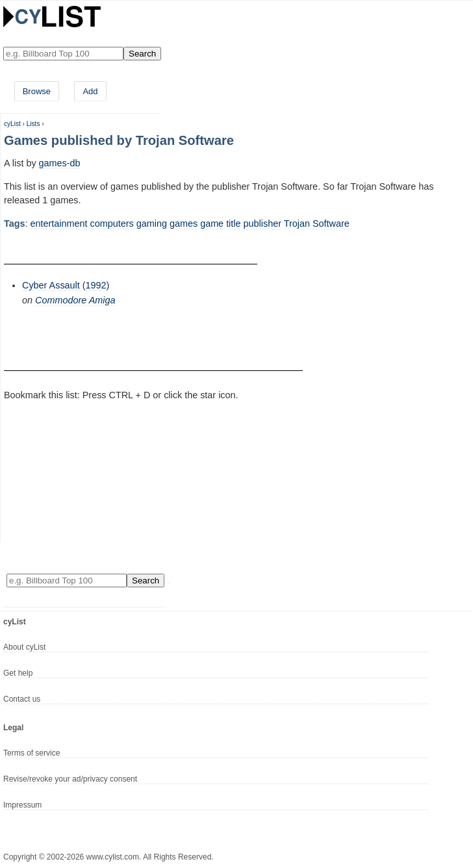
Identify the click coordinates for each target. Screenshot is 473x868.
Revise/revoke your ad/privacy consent (70, 779)
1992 (96, 285)
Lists (33, 124)
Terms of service (32, 753)
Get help (18, 673)
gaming (152, 223)
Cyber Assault (51, 285)
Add (90, 91)
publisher (262, 223)
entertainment (59, 223)
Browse (37, 91)
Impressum (22, 805)
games (184, 223)
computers (112, 223)
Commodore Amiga (75, 300)
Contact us (22, 699)
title (233, 223)
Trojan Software (317, 223)
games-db (60, 163)
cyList (12, 124)
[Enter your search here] (63, 54)
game (212, 223)
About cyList (24, 647)
